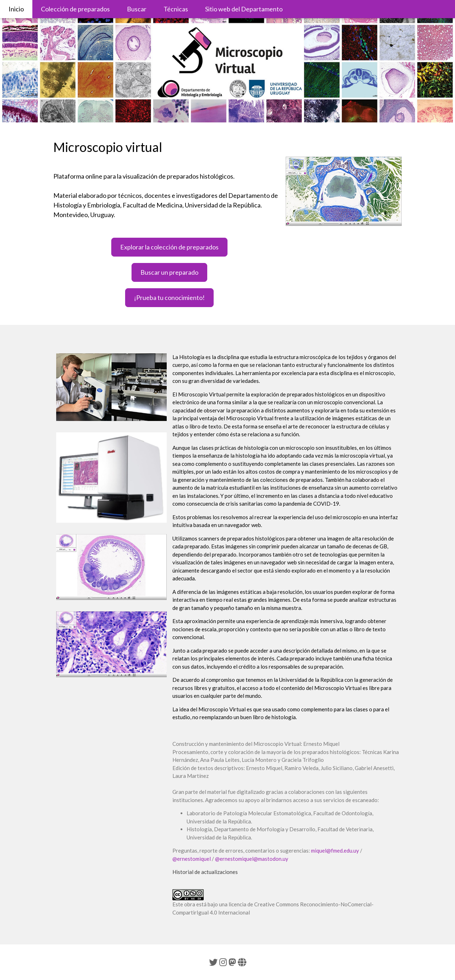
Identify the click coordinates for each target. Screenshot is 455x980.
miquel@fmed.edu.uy (335, 850)
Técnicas (176, 9)
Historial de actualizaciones (205, 872)
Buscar (137, 9)
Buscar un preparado (169, 272)
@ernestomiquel (192, 859)
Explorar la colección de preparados (169, 247)
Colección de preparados (75, 9)
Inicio (16, 9)
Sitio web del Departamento (244, 9)
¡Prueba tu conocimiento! (169, 297)
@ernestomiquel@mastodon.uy (252, 859)
